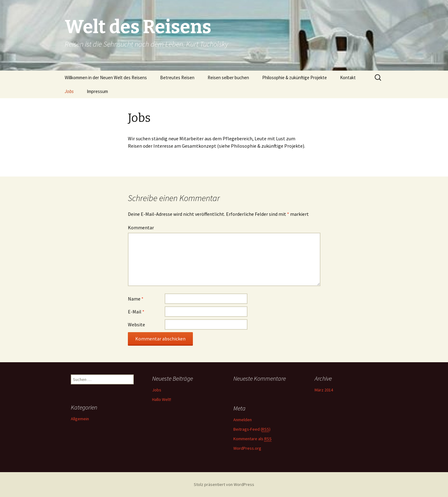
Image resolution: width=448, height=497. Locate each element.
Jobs (69, 91)
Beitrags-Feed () (252, 429)
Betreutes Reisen (177, 78)
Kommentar (141, 227)
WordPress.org (247, 448)
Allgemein (80, 419)
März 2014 (324, 390)
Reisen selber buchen (228, 78)
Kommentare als (253, 439)
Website (136, 324)
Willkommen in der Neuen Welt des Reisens (106, 78)
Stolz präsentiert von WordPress (224, 484)
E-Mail (136, 312)
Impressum (97, 91)
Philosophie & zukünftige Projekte (295, 78)
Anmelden (243, 420)
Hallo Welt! (162, 399)
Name (136, 299)
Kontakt (348, 78)
